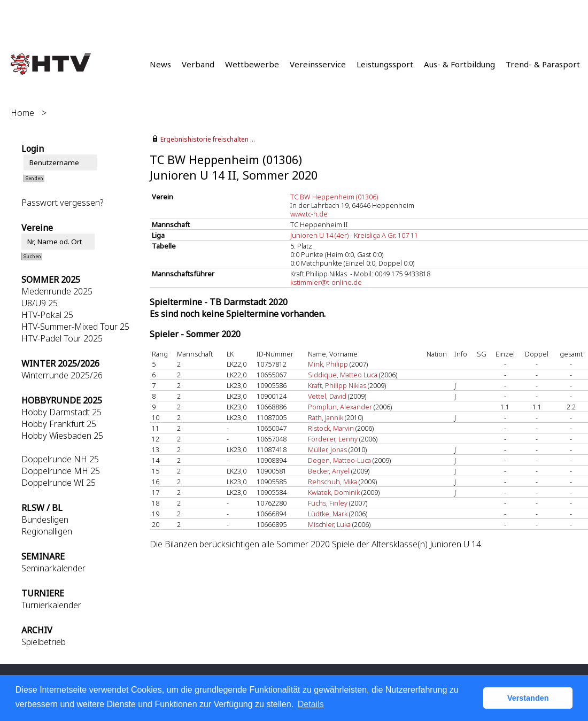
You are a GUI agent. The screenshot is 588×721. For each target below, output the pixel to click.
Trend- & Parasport (543, 64)
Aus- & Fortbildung (459, 64)
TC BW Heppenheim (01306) (334, 197)
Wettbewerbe (252, 64)
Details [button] (311, 704)
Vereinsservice (318, 64)
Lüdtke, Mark (328, 514)
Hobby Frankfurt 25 (59, 424)
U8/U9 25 (40, 303)
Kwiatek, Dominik (334, 492)
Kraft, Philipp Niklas (337, 385)
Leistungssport (385, 64)
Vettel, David (327, 396)
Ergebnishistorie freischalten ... (208, 139)
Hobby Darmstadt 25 (61, 412)
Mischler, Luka (329, 524)
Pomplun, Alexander (340, 407)
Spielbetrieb (44, 642)
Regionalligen (47, 531)
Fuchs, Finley (328, 503)
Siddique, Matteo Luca (343, 375)
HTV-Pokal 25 (47, 315)
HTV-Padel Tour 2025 (62, 338)
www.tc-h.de (309, 214)
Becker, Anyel (329, 471)
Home (22, 113)
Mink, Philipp (328, 364)
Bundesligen (45, 520)
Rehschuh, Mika (332, 482)
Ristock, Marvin (331, 428)
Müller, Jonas (327, 449)
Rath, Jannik (326, 417)
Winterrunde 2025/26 (62, 375)
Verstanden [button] (528, 698)
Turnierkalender (51, 605)
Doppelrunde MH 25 (61, 471)
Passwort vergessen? (62, 203)
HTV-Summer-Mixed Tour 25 (75, 327)
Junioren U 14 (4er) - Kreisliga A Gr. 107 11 (354, 235)
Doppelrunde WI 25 (59, 483)
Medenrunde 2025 (57, 291)
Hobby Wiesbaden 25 (62, 436)
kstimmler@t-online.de (326, 282)
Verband (198, 64)
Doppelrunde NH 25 (60, 459)
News (160, 64)
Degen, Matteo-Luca (339, 460)
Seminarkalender (53, 568)
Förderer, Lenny (333, 439)
